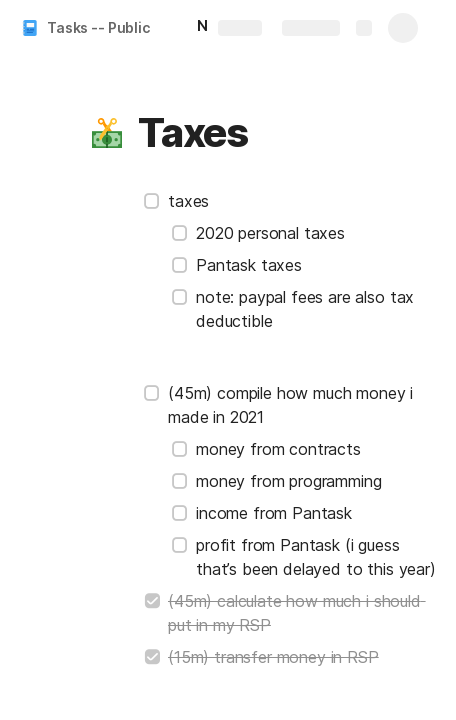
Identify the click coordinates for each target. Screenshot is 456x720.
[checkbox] (152, 201)
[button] (107, 133)
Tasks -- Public (98, 27)
